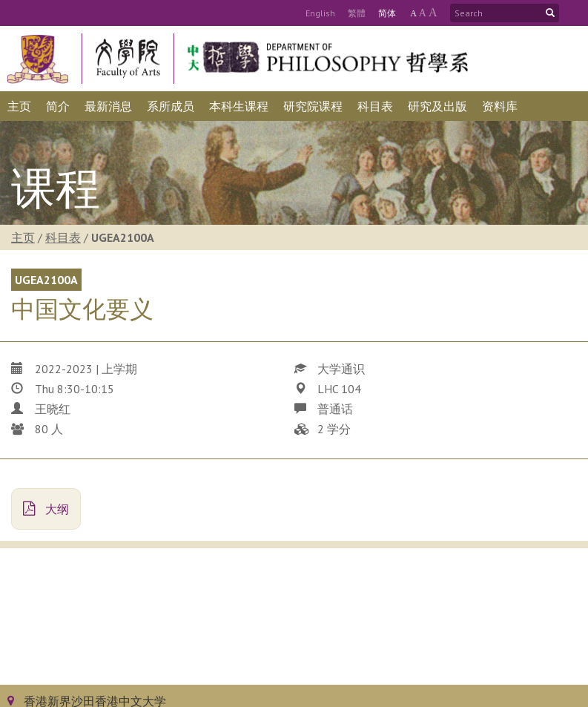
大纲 (46, 509)
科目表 (63, 237)
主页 (23, 237)
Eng (320, 13)
